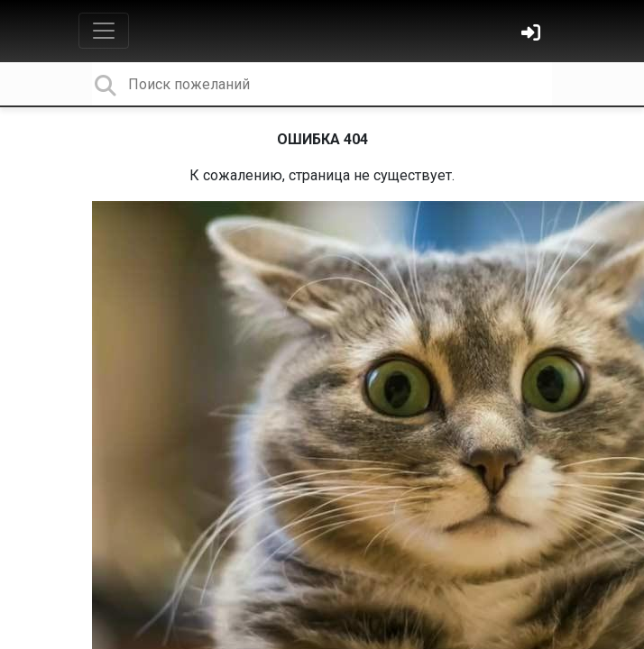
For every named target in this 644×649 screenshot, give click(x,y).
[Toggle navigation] (104, 31)
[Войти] (533, 35)
